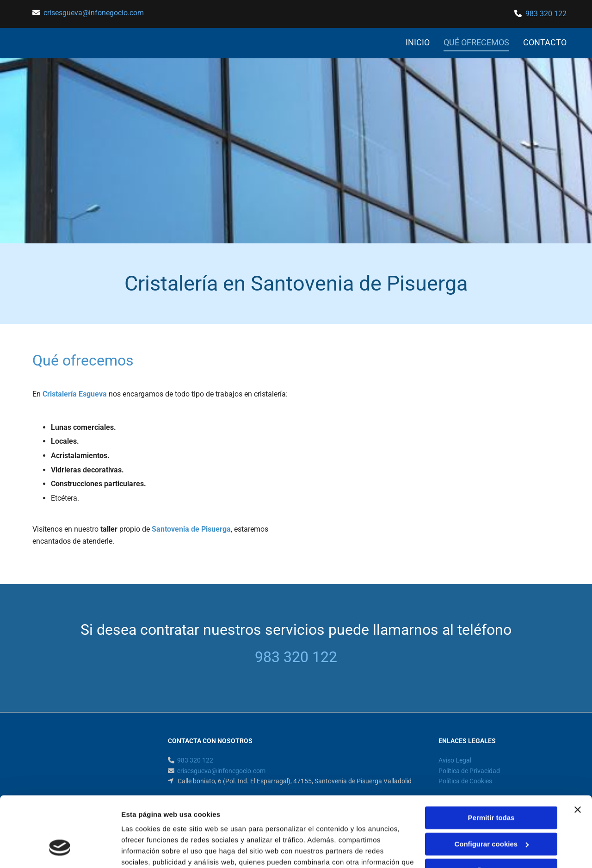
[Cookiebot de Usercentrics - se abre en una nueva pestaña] (60, 850)
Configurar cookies (491, 784)
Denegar (491, 810)
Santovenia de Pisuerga (191, 529)
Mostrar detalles (148, 850)
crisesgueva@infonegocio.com (94, 13)
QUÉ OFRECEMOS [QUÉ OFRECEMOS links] (476, 42)
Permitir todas (491, 758)
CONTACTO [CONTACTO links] (545, 42)
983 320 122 (546, 14)
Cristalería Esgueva (75, 394)
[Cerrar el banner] (578, 750)
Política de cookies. (189, 824)
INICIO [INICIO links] (418, 42)
